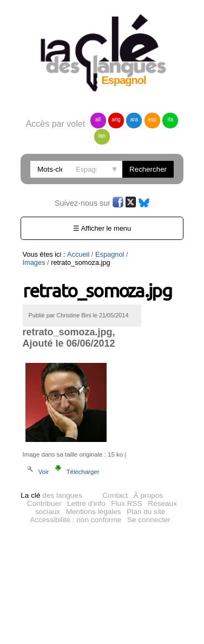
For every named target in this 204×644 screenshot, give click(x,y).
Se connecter (149, 521)
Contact (115, 497)
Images (34, 262)
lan (102, 136)
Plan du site (146, 513)
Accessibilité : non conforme (75, 521)
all (98, 119)
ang (116, 119)
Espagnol (110, 254)
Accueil (78, 254)
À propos (148, 497)
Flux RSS (126, 505)
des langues (51, 497)
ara (134, 119)
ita (171, 119)
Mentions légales (94, 513)
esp (152, 119)
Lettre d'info (86, 505)
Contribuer (44, 505)
